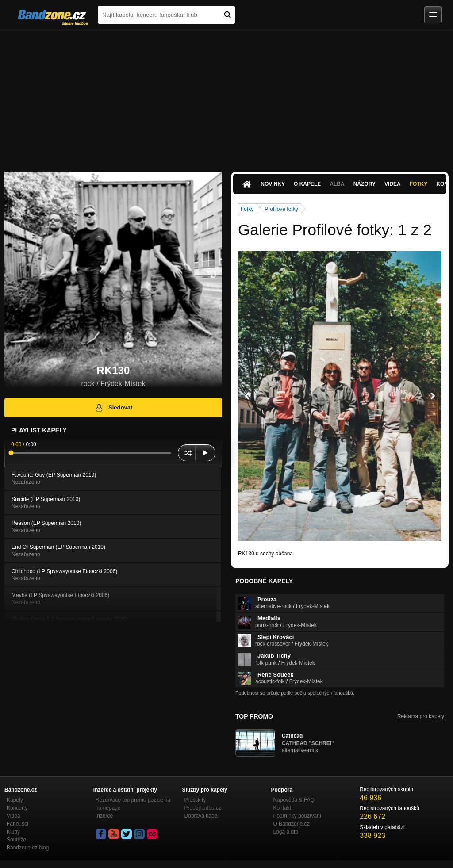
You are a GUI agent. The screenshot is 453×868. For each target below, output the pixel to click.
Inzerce (104, 816)
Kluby (13, 832)
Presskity (195, 800)
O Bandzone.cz (291, 824)
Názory (365, 184)
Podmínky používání (297, 816)
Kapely (15, 800)
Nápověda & (294, 800)
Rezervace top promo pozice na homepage (133, 804)
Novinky (273, 184)
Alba (337, 184)
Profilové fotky (281, 209)
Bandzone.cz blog (28, 848)
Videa (393, 184)
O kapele (307, 184)
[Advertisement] (226, 96)
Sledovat (113, 408)
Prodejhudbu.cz (203, 808)
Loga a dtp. (286, 832)
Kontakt (282, 808)
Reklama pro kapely (421, 716)
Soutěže (16, 840)
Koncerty (17, 808)
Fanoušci (17, 824)
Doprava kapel (202, 816)
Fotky (419, 184)
